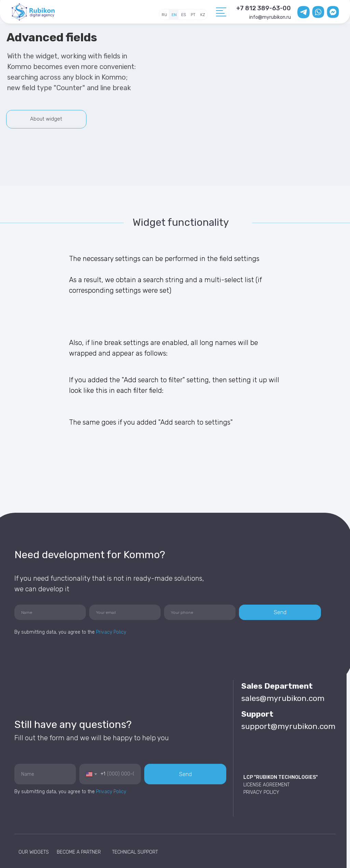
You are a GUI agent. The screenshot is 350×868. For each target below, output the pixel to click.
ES (184, 15)
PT (193, 15)
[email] (125, 612)
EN (174, 15)
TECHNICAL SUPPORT (135, 852)
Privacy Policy (111, 632)
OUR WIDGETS (34, 852)
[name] (50, 612)
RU (164, 15)
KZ (203, 15)
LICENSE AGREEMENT (266, 785)
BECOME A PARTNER (79, 852)
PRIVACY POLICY (261, 792)
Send (280, 612)
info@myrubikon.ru (270, 17)
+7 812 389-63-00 (264, 8)
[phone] (200, 612)
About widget (46, 119)
